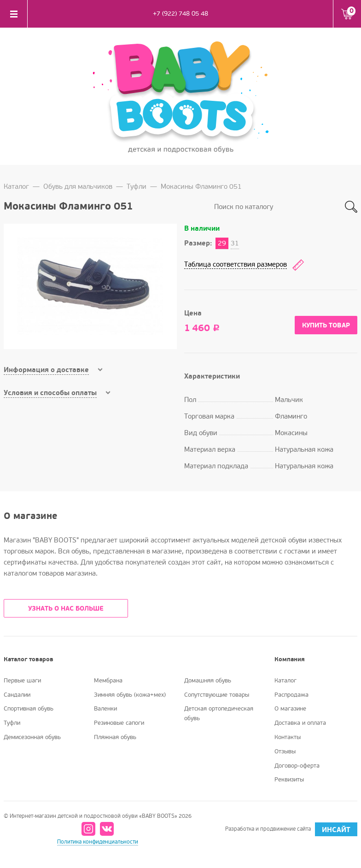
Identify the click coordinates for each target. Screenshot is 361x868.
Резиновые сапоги (119, 723)
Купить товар (326, 325)
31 (235, 243)
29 (222, 243)
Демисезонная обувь (32, 737)
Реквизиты (289, 780)
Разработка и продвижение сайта (291, 829)
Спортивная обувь (29, 709)
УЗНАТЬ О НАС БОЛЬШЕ (66, 609)
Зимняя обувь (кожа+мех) (130, 695)
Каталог (16, 186)
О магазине (290, 709)
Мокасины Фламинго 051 (201, 186)
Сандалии (17, 695)
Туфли (137, 186)
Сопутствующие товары (217, 695)
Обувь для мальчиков (78, 186)
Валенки (105, 709)
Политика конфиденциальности (98, 842)
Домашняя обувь (208, 681)
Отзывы (285, 751)
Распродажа (291, 695)
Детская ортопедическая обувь (219, 714)
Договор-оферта (297, 766)
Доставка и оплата (300, 723)
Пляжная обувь (115, 737)
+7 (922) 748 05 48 (180, 14)
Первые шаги (22, 681)
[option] (90, 286)
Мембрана (108, 681)
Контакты (288, 737)
